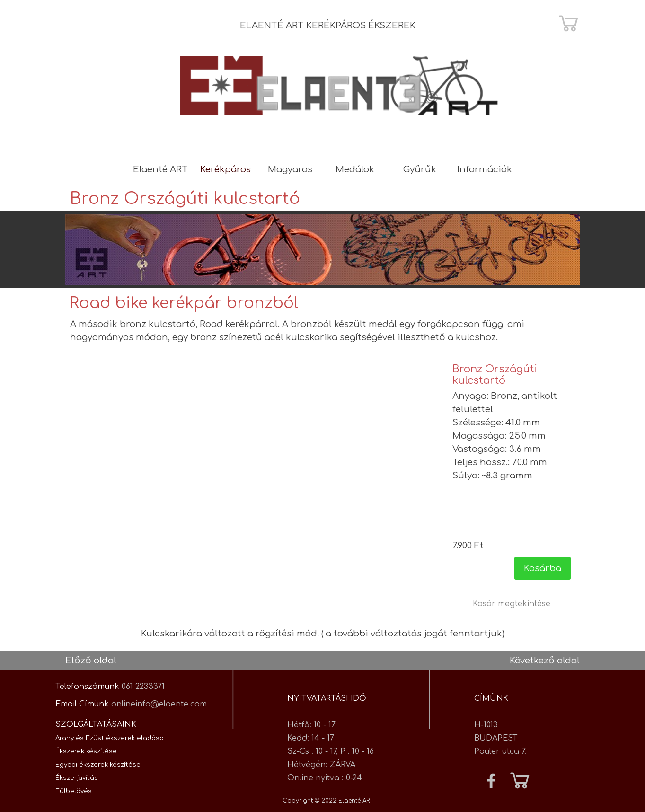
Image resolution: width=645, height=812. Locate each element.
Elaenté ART (160, 169)
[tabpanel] (339, 26)
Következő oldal (545, 661)
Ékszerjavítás (77, 778)
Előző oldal (91, 661)
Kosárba (543, 568)
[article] (512, 472)
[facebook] (491, 781)
